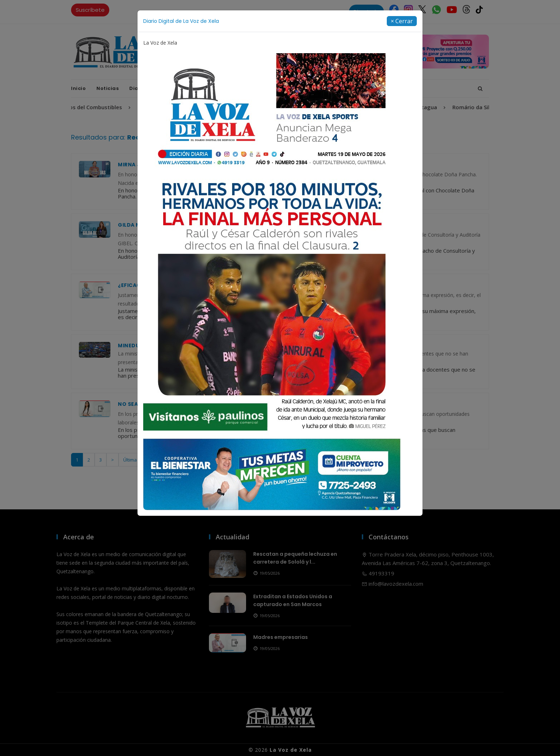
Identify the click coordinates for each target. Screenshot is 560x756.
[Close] (402, 21)
